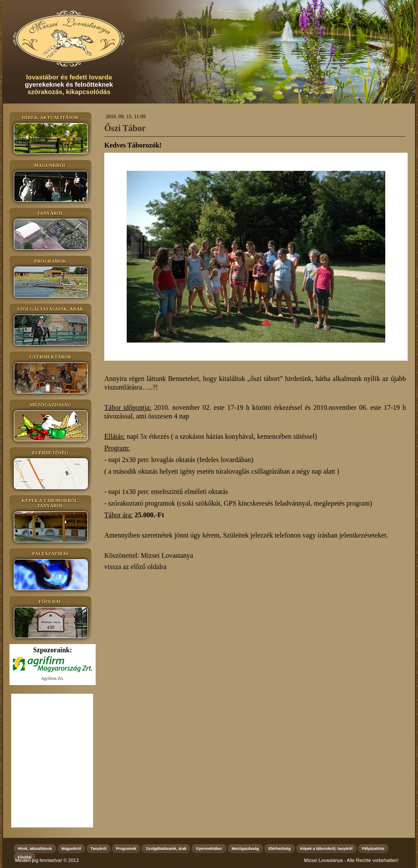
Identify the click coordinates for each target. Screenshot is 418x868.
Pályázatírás (373, 849)
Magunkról (72, 849)
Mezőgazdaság (246, 849)
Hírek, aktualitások (35, 849)
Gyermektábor (209, 849)
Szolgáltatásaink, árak (166, 849)
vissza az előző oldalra (135, 567)
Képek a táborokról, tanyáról (327, 849)
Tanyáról (98, 849)
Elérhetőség (280, 849)
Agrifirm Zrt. (53, 678)
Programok (126, 849)
